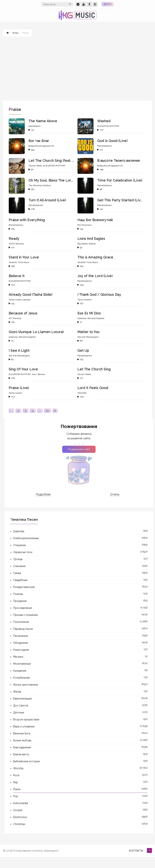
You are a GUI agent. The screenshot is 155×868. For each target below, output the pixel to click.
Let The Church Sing (94, 369)
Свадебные (20, 580)
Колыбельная (22, 678)
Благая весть (21, 754)
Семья (17, 573)
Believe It (17, 276)
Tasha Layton (15, 393)
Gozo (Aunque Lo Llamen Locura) (36, 332)
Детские (19, 713)
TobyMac (82, 393)
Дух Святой (21, 706)
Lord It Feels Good (93, 388)
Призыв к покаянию (26, 615)
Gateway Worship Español (91, 318)
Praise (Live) (19, 388)
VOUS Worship (16, 244)
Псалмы (18, 594)
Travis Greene (84, 300)
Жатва (17, 692)
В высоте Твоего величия (118, 160)
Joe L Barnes (38, 374)
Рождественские (24, 587)
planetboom (35, 126)
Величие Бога (22, 733)
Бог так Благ (39, 141)
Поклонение (21, 622)
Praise (17, 789)
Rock (16, 775)
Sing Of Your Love (23, 369)
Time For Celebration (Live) (120, 180)
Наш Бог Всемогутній (95, 220)
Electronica (20, 817)
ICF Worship (15, 318)
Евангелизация (22, 699)
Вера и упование (24, 726)
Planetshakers (104, 146)
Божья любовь (22, 740)
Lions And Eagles (91, 238)
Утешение (20, 545)
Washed (104, 121)
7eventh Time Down (19, 262)
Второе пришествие (26, 720)
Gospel (18, 810)
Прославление (23, 608)
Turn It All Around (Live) (47, 200)
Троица (18, 559)
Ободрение (21, 643)
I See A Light (19, 350)
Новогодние (21, 650)
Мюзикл (18, 657)
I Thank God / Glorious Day (99, 294)
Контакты (136, 851)
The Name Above (43, 121)
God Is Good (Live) (112, 141)
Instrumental (21, 803)
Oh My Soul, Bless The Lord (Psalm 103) (61, 180)
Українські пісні (23, 552)
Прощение (20, 601)
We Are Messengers (88, 337)
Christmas (19, 824)
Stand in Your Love (24, 257)
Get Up (83, 350)
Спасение (19, 566)
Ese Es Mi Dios (89, 313)
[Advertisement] (77, 67)
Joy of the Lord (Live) (95, 276)
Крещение (20, 671)
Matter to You (88, 332)
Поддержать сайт (79, 449)
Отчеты (115, 494)
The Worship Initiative (40, 185)
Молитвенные (22, 664)
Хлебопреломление (26, 538)
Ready (14, 238)
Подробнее (43, 494)
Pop (16, 796)
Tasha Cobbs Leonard (20, 300)
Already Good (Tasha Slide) (30, 294)
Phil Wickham (85, 225)
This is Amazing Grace (95, 257)
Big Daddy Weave (87, 244)
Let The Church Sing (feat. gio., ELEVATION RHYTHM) (72, 160)
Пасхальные (21, 636)
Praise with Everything (27, 220)
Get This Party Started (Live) (120, 200)
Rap (16, 782)
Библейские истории (27, 761)
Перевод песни (23, 629)
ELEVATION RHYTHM (108, 126)
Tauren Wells (35, 166)
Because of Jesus (23, 313)
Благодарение (22, 747)
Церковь (19, 531)
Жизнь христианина (26, 685)
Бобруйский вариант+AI (41, 146)
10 (48, 411)
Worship (18, 768)
